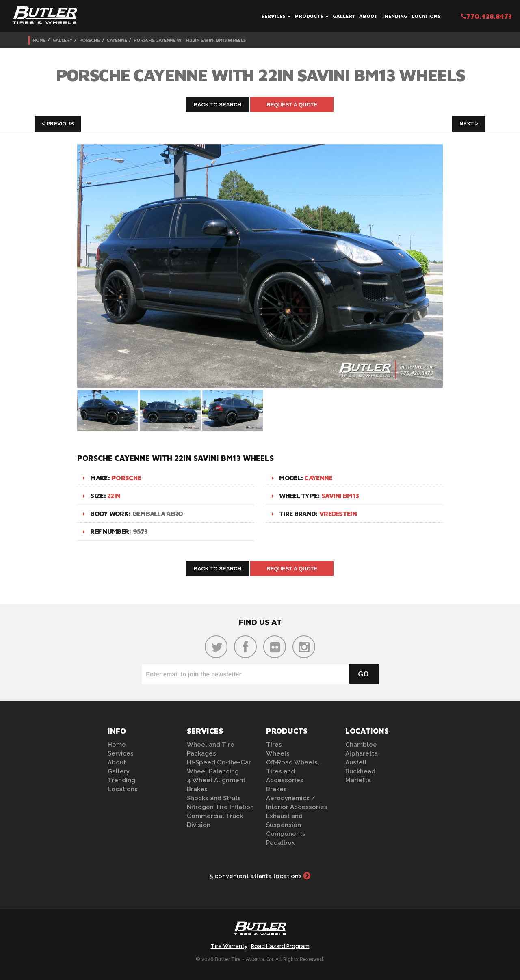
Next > (469, 124)
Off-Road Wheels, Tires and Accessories (293, 771)
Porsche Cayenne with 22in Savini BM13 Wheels (190, 40)
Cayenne (117, 40)
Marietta (358, 780)
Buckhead (360, 771)
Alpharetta (362, 753)
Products (312, 16)
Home (39, 40)
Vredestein (338, 514)
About (368, 16)
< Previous (58, 124)
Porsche (90, 40)
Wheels (278, 753)
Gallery (344, 16)
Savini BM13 (340, 496)
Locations (426, 16)
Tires (274, 745)
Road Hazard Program (280, 946)
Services (276, 16)
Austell (356, 762)
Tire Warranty (229, 946)
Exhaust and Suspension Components (286, 825)
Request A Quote (292, 105)
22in (114, 496)
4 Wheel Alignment (216, 780)
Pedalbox (281, 843)
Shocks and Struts (214, 798)
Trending (394, 16)
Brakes (197, 789)
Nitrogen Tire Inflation (220, 807)
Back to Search (218, 105)
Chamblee (361, 745)
